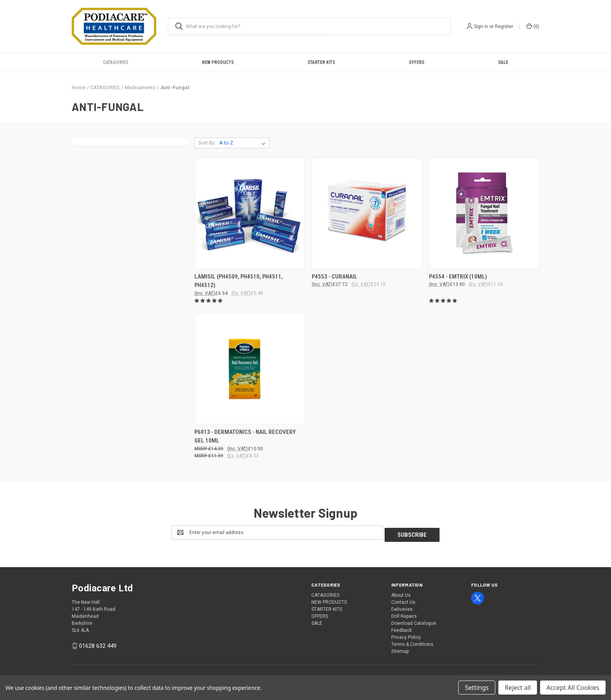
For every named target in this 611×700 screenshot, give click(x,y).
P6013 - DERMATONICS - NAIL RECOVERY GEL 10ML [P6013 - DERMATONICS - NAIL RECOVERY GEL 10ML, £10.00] (245, 436)
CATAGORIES (116, 62)
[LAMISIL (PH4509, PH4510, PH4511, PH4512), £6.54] (250, 213)
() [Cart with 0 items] (533, 26)
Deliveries (402, 607)
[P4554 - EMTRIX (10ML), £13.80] (484, 213)
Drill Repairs (404, 614)
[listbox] (244, 143)
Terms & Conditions (412, 642)
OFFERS (417, 62)
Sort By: (207, 143)
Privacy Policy (406, 635)
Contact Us (403, 600)
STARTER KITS (321, 62)
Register (504, 26)
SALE (503, 62)
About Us (401, 593)
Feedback (402, 628)
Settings (477, 688)
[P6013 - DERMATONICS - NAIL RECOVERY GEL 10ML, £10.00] (250, 369)
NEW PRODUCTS (218, 62)
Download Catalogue (414, 621)
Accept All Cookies (573, 688)
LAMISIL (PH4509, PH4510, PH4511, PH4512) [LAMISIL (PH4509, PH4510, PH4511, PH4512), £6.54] (239, 281)
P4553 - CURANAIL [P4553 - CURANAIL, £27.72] (335, 277)
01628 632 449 (98, 644)
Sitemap (400, 649)
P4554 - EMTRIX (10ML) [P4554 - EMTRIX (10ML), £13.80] (458, 277)
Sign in (481, 26)
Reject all (518, 688)
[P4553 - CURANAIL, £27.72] (367, 213)
